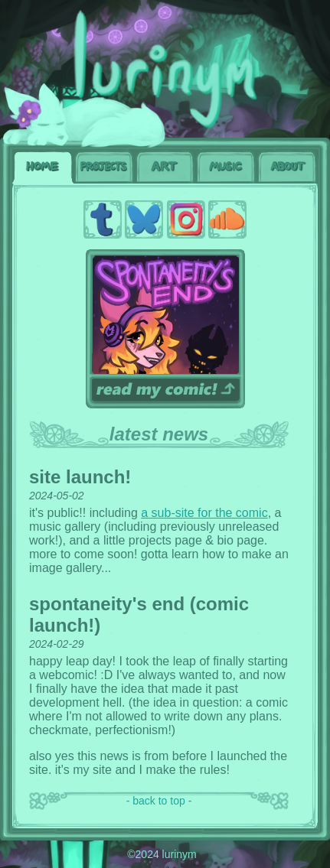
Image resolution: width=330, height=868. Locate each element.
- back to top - (159, 801)
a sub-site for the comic (204, 513)
